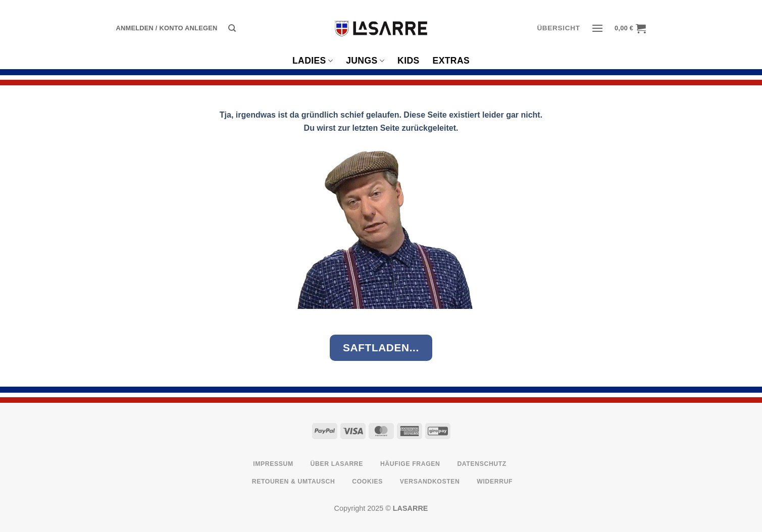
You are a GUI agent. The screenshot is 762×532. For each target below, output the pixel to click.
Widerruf (495, 482)
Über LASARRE (337, 464)
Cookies (367, 482)
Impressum (273, 464)
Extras (451, 61)
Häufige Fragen (410, 464)
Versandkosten (430, 482)
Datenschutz (482, 464)
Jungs (365, 61)
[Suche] (232, 28)
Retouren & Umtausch (294, 482)
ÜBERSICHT (558, 28)
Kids (408, 61)
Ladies (313, 61)
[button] (167, 28)
